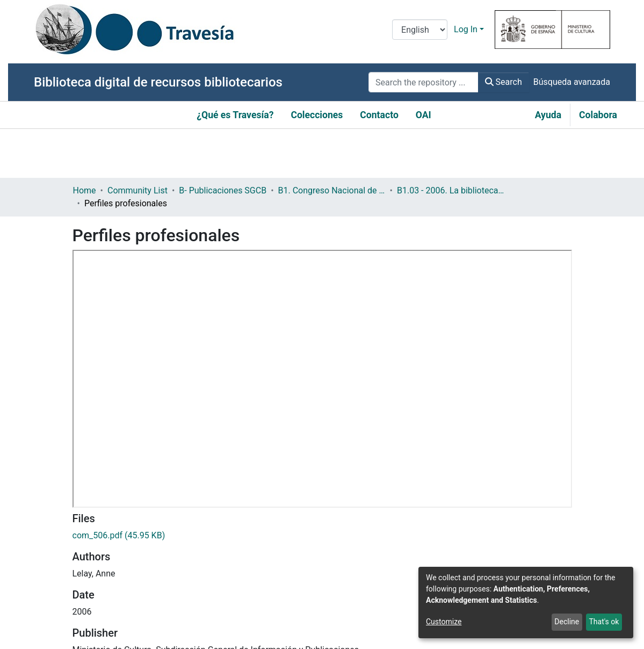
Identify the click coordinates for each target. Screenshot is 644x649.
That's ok (604, 622)
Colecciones (317, 115)
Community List (138, 190)
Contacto (379, 115)
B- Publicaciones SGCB (223, 190)
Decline (567, 622)
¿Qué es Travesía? (235, 115)
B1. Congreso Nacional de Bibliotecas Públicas (332, 190)
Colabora (598, 115)
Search (504, 82)
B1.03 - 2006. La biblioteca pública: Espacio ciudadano (451, 190)
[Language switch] (420, 30)
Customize (444, 622)
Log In (466, 29)
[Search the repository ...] (424, 82)
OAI (424, 115)
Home (85, 190)
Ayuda (548, 115)
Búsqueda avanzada (572, 82)
